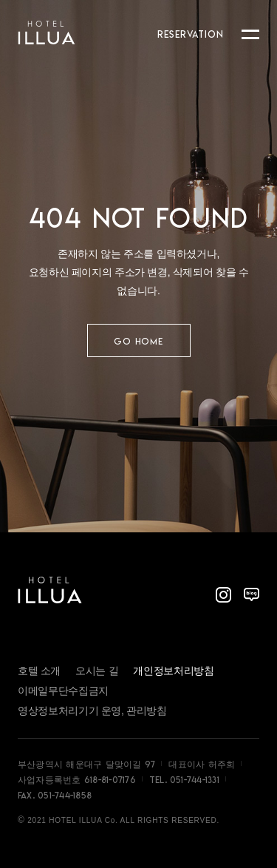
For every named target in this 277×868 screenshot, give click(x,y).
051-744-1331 (195, 780)
